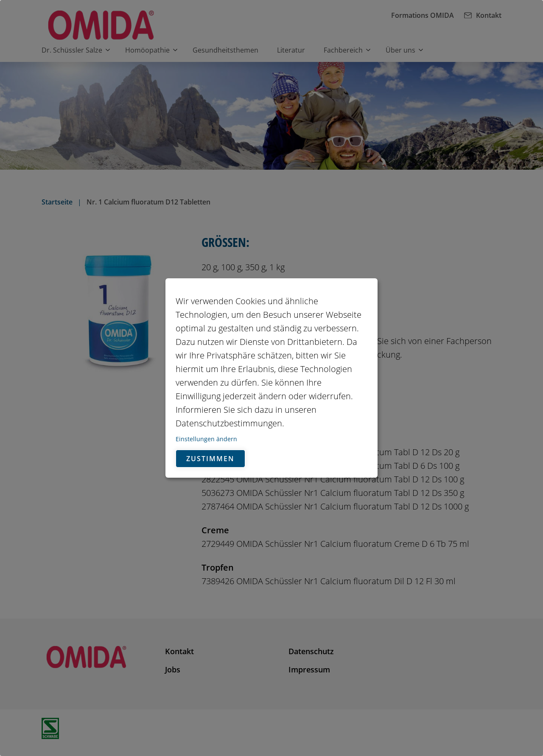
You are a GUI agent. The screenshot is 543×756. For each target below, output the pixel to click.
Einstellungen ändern (206, 439)
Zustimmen (210, 459)
